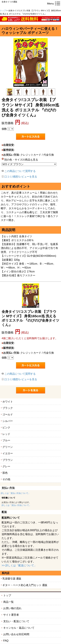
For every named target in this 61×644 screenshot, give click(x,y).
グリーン (8, 447)
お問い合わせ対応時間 (16, 634)
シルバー (8, 421)
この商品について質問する (20, 171)
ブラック (8, 408)
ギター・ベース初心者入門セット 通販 (25, 585)
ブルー (6, 440)
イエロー (8, 453)
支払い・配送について (16, 621)
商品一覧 (8, 602)
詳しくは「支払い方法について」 (15, 493)
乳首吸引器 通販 (12, 579)
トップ (3, 11)
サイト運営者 (11, 615)
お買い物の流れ (12, 608)
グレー (6, 466)
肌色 (5, 473)
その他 (6, 479)
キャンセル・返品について (19, 628)
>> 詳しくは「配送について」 (19, 565)
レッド (6, 434)
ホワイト (8, 402)
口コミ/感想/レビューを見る (21, 177)
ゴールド (8, 414)
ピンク (6, 428)
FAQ (6, 641)
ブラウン (8, 460)
